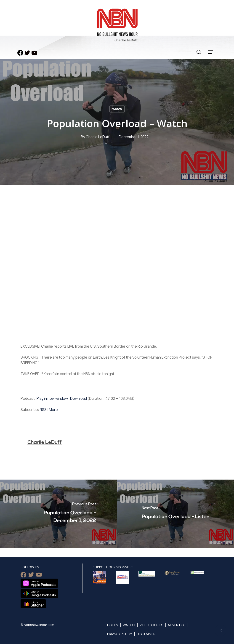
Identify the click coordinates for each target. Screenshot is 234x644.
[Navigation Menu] (211, 52)
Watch (117, 109)
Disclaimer (146, 634)
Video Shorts (151, 625)
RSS (43, 410)
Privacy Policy (120, 634)
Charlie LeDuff (98, 137)
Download (78, 398)
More (53, 410)
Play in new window (52, 398)
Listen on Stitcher (33, 604)
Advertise (177, 625)
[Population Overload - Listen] (175, 514)
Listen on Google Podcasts (39, 593)
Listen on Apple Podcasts (39, 583)
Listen (113, 625)
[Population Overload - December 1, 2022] (58, 514)
